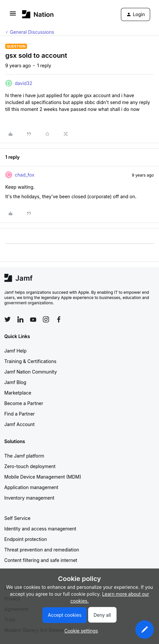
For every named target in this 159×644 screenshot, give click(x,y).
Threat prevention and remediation (42, 550)
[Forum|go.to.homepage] (38, 14)
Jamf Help (15, 351)
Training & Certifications (30, 361)
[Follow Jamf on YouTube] (33, 319)
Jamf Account (19, 424)
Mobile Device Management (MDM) (43, 477)
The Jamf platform (24, 456)
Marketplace (18, 393)
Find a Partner (20, 414)
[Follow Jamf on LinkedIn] (20, 319)
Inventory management (29, 498)
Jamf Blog (15, 382)
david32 (23, 83)
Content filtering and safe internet (41, 560)
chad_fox (25, 175)
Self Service (17, 518)
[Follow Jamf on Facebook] (59, 319)
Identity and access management (40, 529)
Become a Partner (24, 403)
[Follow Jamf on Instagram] (46, 319)
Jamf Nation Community (31, 372)
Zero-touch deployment (30, 466)
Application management (31, 487)
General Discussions (32, 32)
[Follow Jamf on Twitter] (8, 319)
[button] (13, 16)
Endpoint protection (26, 539)
